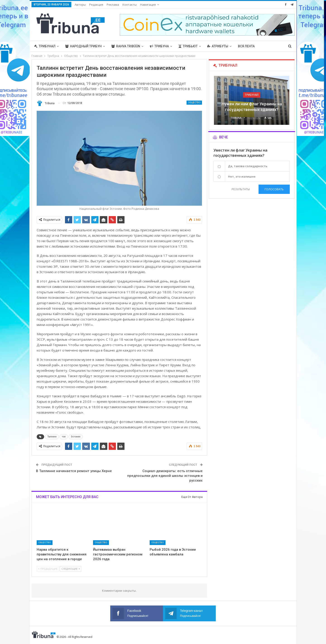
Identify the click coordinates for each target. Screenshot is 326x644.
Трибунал (45, 46)
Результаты (241, 189)
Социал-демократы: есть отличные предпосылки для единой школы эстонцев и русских (165, 476)
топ (64, 437)
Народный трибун (83, 46)
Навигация (148, 5)
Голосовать (274, 189)
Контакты (130, 5)
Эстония (76, 437)
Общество (194, 103)
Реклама (113, 5)
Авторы (80, 5)
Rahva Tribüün (126, 46)
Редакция (96, 5)
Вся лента (246, 46)
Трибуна (159, 46)
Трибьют (188, 46)
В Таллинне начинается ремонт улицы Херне (74, 471)
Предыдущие (48, 569)
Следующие (71, 569)
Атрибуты (218, 46)
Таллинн (52, 437)
